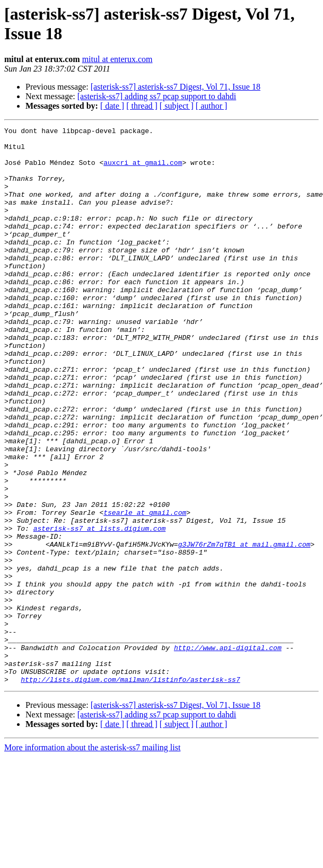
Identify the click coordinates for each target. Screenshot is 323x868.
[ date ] (112, 106)
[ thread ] (142, 106)
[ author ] (212, 106)
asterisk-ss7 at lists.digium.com (100, 609)
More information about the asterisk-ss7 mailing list (92, 859)
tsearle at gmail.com (145, 590)
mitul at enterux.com (117, 59)
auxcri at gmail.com (143, 170)
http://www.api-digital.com (228, 752)
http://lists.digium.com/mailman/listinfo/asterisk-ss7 (130, 791)
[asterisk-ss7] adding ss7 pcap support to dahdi (157, 96)
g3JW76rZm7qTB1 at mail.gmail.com (245, 628)
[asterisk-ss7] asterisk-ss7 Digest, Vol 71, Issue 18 (176, 87)
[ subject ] (177, 106)
